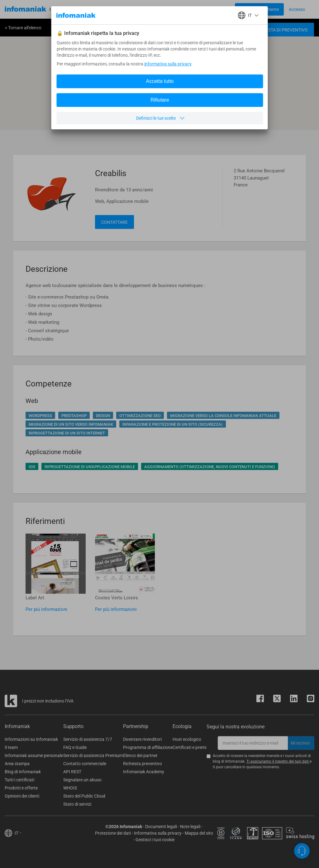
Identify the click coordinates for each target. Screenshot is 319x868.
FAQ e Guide (75, 747)
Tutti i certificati (19, 780)
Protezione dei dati (113, 833)
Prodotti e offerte (21, 788)
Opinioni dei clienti (22, 796)
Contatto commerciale (85, 764)
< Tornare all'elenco (23, 28)
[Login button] (259, 9)
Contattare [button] (114, 222)
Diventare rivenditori (142, 739)
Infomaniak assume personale (34, 755)
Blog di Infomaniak (23, 772)
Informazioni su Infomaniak (31, 739)
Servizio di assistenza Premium (93, 755)
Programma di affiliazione (148, 747)
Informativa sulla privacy (158, 833)
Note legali (190, 827)
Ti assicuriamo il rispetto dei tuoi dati (278, 761)
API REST (72, 772)
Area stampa (17, 764)
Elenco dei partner (140, 755)
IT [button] (18, 833)
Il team (11, 747)
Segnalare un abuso (82, 780)
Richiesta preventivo (143, 764)
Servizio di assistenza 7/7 (88, 739)
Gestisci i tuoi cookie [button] (155, 840)
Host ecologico (187, 739)
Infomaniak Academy (144, 772)
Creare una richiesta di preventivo (268, 30)
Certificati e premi (189, 747)
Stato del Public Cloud (84, 796)
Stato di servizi (77, 804)
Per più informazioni (46, 609)
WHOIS (70, 788)
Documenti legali (161, 827)
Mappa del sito (199, 833)
